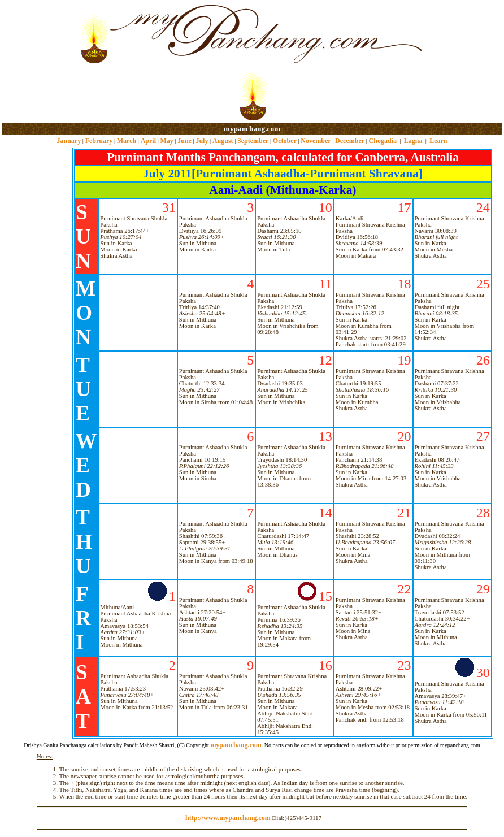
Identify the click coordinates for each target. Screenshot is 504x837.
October (285, 141)
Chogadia (383, 141)
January (69, 141)
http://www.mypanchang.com (228, 818)
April (148, 141)
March (127, 141)
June (184, 141)
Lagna (413, 141)
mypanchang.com (252, 129)
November (316, 141)
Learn (438, 141)
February (99, 141)
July (202, 141)
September (253, 141)
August (223, 141)
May (166, 141)
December (350, 141)
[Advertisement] (39, 62)
